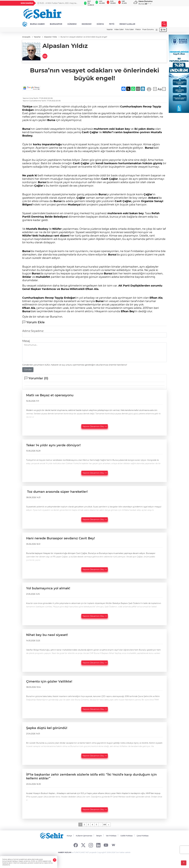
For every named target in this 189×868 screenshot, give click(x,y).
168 (105, 824)
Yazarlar (110, 29)
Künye (69, 836)
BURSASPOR (56, 24)
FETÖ (112, 24)
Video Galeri (119, 29)
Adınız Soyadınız (33, 331)
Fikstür (138, 29)
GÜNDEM (72, 24)
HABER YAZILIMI (65, 852)
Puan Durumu (148, 29)
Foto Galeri (130, 29)
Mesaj (26, 341)
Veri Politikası (111, 836)
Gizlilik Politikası (127, 836)
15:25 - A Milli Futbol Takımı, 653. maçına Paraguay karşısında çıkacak (57, 3)
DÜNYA (100, 24)
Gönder (28, 370)
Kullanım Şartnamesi (84, 836)
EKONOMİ (87, 24)
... (100, 824)
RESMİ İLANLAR (127, 24)
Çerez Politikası (143, 836)
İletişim (99, 836)
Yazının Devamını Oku (95, 426)
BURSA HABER (37, 24)
